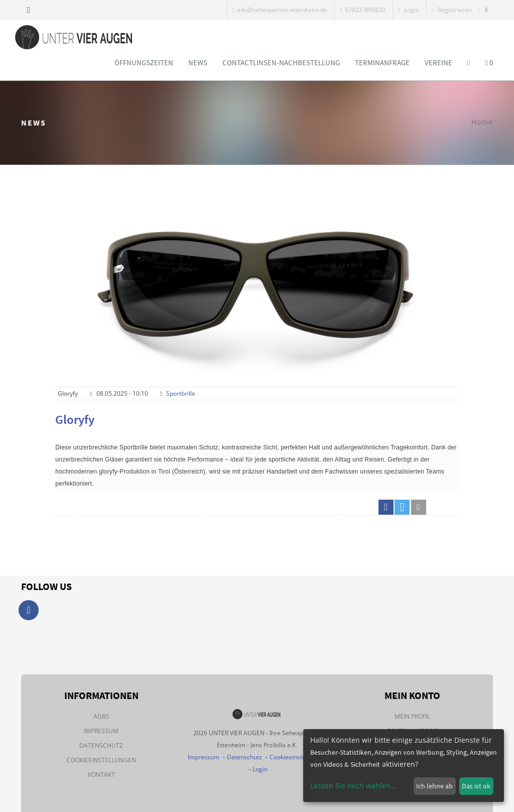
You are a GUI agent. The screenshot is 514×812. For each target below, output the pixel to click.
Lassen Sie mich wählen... (353, 786)
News (198, 63)
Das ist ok (476, 786)
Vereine (438, 63)
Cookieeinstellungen (101, 760)
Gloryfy (75, 419)
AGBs (101, 716)
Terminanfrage (382, 63)
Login (409, 10)
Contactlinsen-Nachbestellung (281, 63)
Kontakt (101, 775)
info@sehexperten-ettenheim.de (280, 10)
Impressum (101, 731)
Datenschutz (101, 745)
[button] (386, 507)
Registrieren (452, 10)
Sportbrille (181, 393)
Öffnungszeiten (144, 63)
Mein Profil (412, 716)
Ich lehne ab (434, 786)
